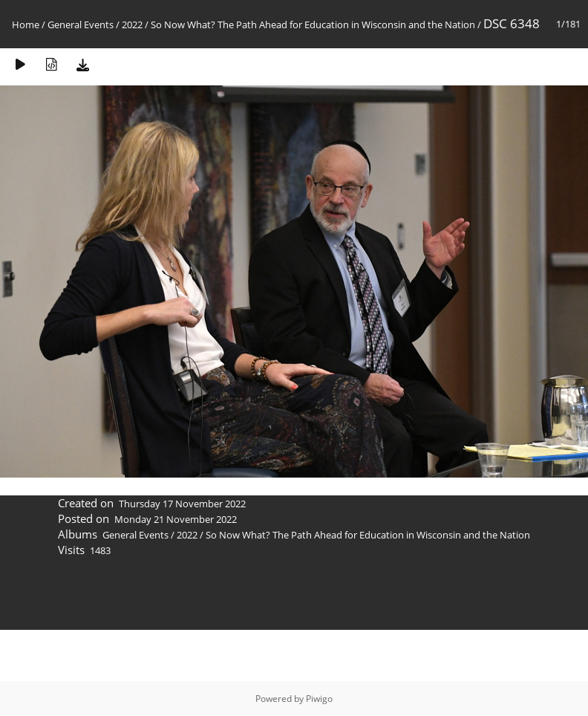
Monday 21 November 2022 (176, 519)
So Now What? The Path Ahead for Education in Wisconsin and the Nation (313, 25)
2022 (132, 25)
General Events (81, 25)
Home (26, 25)
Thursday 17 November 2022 (182, 504)
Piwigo (319, 699)
